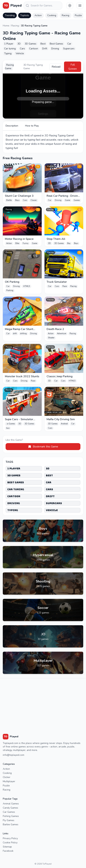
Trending (10, 15)
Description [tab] (12, 126)
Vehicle (52, 510)
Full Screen (73, 67)
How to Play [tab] (32, 126)
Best (49, 475)
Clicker (7, 777)
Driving (14, 503)
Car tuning (16, 489)
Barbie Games (11, 824)
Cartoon (14, 496)
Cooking (52, 15)
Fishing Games (11, 816)
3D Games (14, 475)
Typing (13, 510)
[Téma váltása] (70, 6)
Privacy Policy (10, 838)
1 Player (14, 468)
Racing (66, 15)
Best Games (16, 482)
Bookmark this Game (43, 447)
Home (6, 26)
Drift (50, 496)
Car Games (9, 812)
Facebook (8, 851)
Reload (56, 67)
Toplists (25, 15)
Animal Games (11, 804)
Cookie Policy (10, 843)
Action (38, 15)
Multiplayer (9, 781)
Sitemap (7, 847)
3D (48, 468)
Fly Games (9, 820)
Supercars (54, 503)
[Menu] (80, 6)
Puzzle (78, 15)
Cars (49, 489)
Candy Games (10, 808)
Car (49, 482)
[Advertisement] (43, 703)
